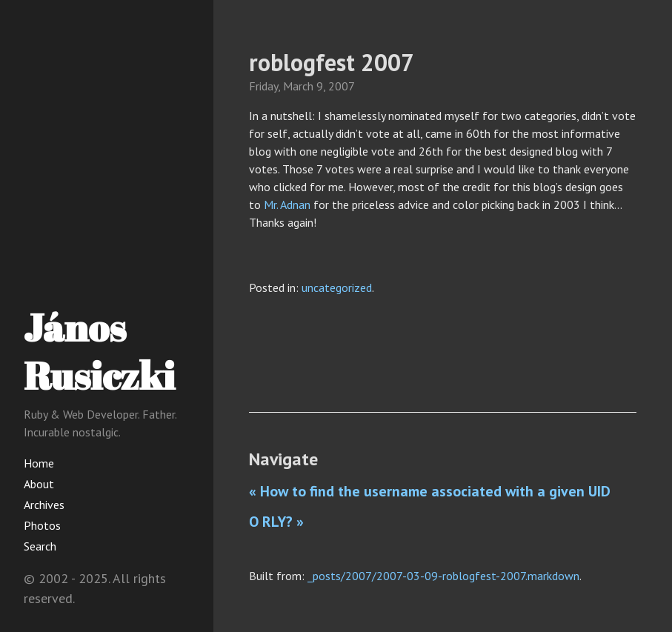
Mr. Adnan (287, 204)
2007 (342, 86)
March (298, 86)
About (39, 484)
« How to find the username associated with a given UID (430, 491)
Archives (44, 505)
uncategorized (337, 287)
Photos (42, 525)
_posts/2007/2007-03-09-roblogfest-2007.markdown (443, 576)
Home (39, 463)
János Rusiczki (99, 351)
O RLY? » (276, 522)
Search (40, 546)
